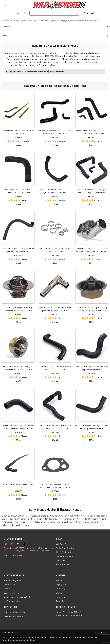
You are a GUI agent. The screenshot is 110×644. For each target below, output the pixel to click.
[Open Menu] (5, 5)
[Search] (77, 13)
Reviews (7, 589)
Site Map (59, 593)
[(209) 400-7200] (17, 13)
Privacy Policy (60, 597)
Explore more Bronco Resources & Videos (18, 597)
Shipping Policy (61, 585)
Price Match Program (63, 565)
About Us (59, 581)
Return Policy (60, 589)
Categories (55, 26)
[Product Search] (54, 13)
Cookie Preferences (101, 633)
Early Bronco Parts (62, 544)
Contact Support (10, 585)
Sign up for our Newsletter (13, 555)
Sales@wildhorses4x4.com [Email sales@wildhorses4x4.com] (14, 616)
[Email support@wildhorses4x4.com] (24, 13)
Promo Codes (61, 560)
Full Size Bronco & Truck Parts (66, 548)
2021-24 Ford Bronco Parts (65, 552)
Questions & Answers (12, 593)
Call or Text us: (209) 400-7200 (15, 612)
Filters (55, 36)
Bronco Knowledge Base (12, 581)
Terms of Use (61, 601)
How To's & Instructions (12, 601)
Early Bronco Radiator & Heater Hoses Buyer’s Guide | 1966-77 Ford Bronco (37, 71)
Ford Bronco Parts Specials (65, 556)
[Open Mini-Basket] (93, 13)
